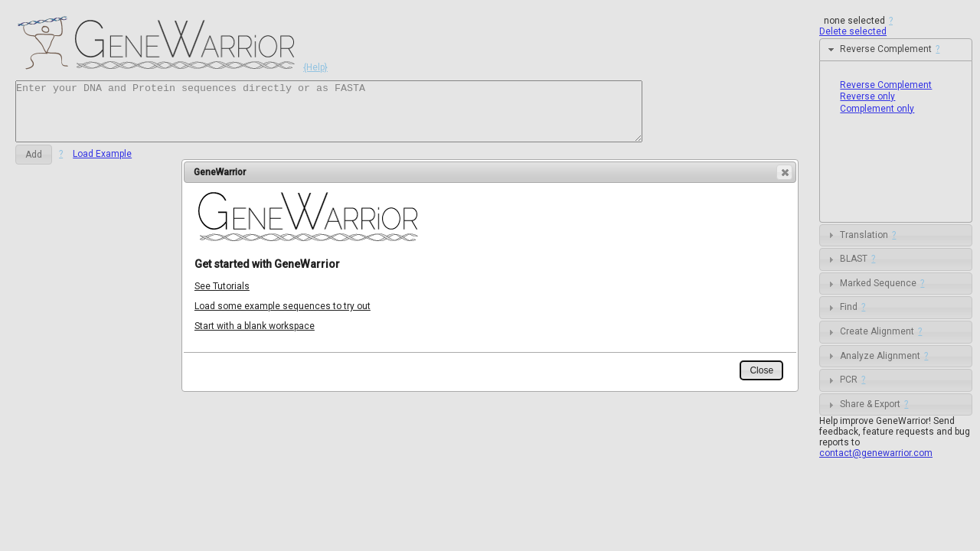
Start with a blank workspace (255, 326)
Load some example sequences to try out (283, 306)
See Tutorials (222, 286)
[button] (784, 172)
